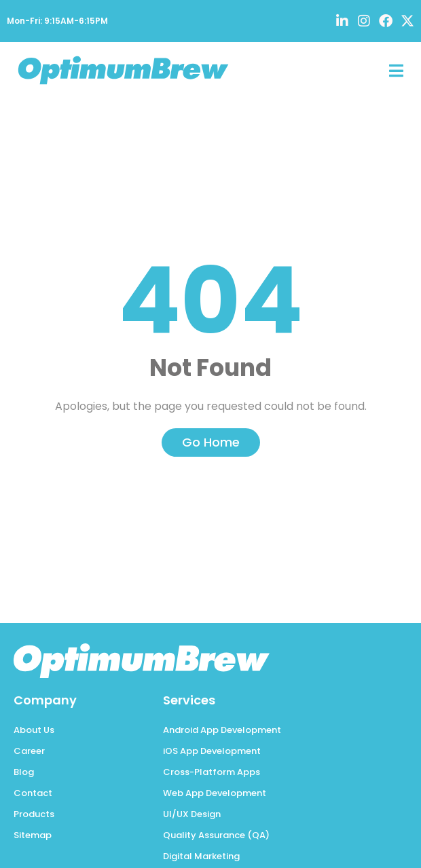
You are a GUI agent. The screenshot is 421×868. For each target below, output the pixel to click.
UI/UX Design (192, 814)
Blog (24, 772)
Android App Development (222, 730)
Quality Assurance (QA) (216, 835)
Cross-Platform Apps (212, 772)
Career (29, 751)
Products (34, 814)
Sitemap (33, 835)
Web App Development (215, 793)
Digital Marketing (201, 856)
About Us (34, 730)
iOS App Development (212, 751)
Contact (33, 793)
